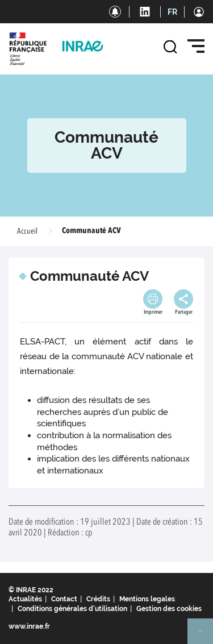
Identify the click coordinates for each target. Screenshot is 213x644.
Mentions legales (147, 599)
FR (172, 12)
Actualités (25, 599)
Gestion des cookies (169, 609)
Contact (64, 599)
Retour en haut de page (205, 636)
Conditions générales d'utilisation (72, 609)
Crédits (98, 599)
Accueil (27, 231)
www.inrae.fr (29, 626)
